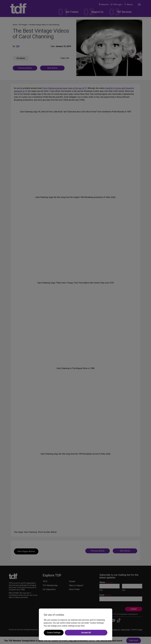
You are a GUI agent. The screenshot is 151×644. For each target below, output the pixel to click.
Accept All (86, 633)
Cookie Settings (54, 633)
